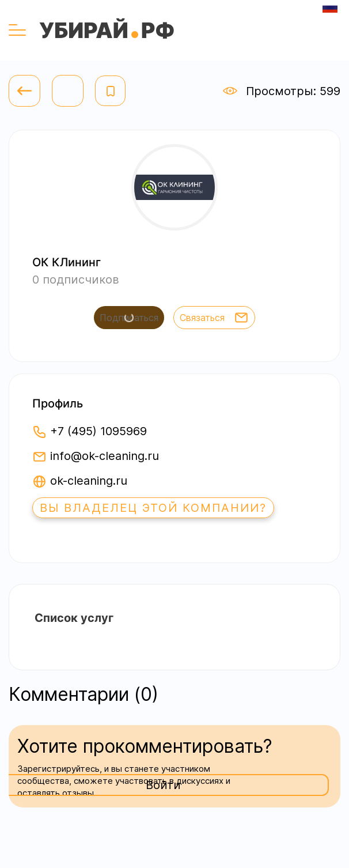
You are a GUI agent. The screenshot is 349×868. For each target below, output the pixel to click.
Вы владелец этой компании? (153, 508)
